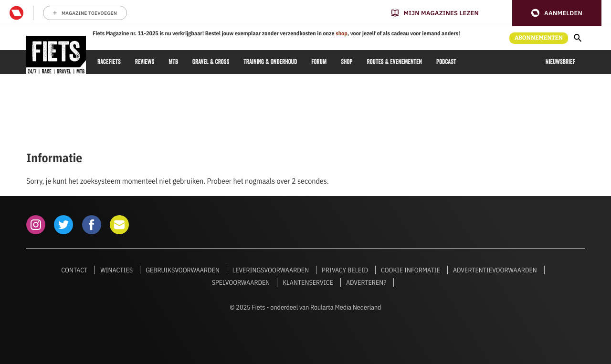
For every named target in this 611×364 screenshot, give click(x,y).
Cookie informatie (411, 270)
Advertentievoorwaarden (495, 270)
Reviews (145, 62)
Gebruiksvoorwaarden (183, 270)
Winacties (116, 270)
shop (342, 34)
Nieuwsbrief (560, 62)
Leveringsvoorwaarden (271, 270)
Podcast (446, 62)
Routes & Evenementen (395, 62)
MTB (173, 62)
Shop (347, 62)
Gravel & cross (211, 62)
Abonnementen (539, 38)
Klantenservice (308, 282)
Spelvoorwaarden (241, 282)
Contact (74, 270)
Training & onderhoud (270, 62)
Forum (319, 62)
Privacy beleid (345, 270)
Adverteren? (366, 282)
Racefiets (109, 62)
